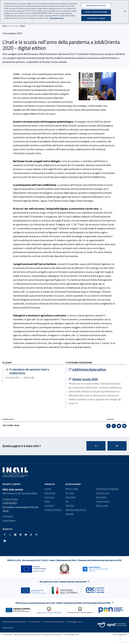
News (23, 26)
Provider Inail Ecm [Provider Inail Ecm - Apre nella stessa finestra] (103, 501)
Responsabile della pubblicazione (14, 622)
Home (5, 26)
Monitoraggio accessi (75, 622)
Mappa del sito (8, 628)
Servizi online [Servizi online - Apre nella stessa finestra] (70, 497)
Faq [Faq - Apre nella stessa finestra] (67, 501)
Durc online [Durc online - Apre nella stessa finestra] (70, 493)
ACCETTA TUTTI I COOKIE (96, 17)
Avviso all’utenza (35, 622)
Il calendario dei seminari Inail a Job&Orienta (30, 371)
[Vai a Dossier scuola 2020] (96, 379)
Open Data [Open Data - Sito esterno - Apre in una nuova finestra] (70, 505)
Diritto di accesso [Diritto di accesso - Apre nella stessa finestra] (103, 493)
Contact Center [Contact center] (10, 499)
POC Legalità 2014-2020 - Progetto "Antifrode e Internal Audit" (63, 582)
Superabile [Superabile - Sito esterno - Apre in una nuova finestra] (70, 514)
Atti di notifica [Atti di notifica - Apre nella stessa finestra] (101, 497)
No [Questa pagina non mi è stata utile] (117, 446)
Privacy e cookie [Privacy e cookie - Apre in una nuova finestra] (102, 505)
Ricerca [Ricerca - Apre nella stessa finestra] (47, 501)
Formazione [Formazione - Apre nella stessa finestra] (49, 505)
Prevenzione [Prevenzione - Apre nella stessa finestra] (49, 497)
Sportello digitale (9, 520)
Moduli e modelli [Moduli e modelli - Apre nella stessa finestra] (72, 489)
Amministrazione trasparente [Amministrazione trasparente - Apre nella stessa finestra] (107, 489)
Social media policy (120, 635)
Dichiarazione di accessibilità (54, 622)
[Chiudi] (125, 10)
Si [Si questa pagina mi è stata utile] (96, 446)
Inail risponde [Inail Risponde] (8, 516)
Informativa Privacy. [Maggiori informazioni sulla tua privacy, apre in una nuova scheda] (57, 17)
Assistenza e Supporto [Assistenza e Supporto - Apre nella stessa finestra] (53, 510)
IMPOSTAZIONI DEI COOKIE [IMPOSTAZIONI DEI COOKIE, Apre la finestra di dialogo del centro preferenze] (96, 5)
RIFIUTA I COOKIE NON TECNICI (96, 11)
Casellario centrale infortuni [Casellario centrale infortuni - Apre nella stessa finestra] (76, 510)
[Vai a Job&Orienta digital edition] (96, 369)
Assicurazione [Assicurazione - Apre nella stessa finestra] (50, 493)
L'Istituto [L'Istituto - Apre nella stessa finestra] (48, 489)
